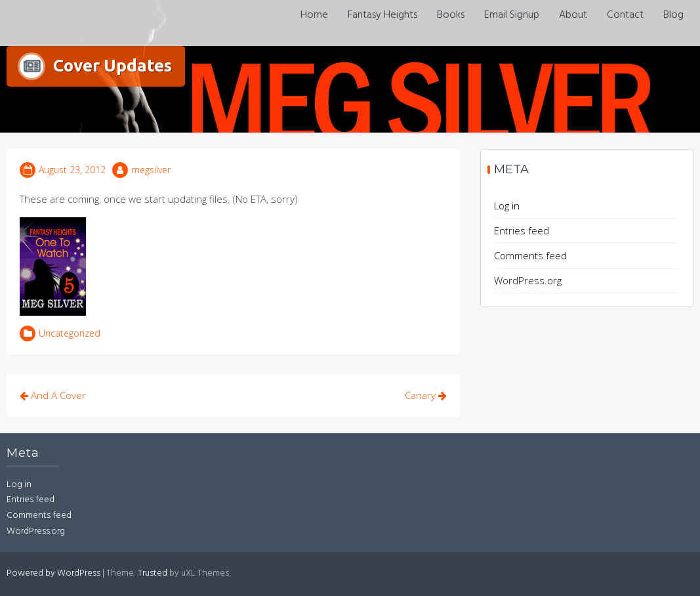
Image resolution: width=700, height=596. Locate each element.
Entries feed (522, 230)
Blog (673, 15)
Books (451, 15)
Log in (507, 205)
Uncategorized (70, 333)
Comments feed (530, 255)
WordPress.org (528, 280)
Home (314, 15)
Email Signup (512, 15)
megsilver (151, 170)
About (573, 15)
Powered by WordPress (53, 573)
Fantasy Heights (382, 15)
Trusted (153, 573)
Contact (625, 15)
